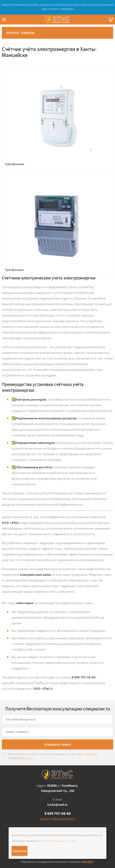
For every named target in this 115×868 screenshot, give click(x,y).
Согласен (20, 851)
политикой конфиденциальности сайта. (59, 841)
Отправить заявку (57, 744)
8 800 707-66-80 (58, 813)
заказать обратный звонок (57, 819)
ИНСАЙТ (88, 862)
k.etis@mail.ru (57, 805)
